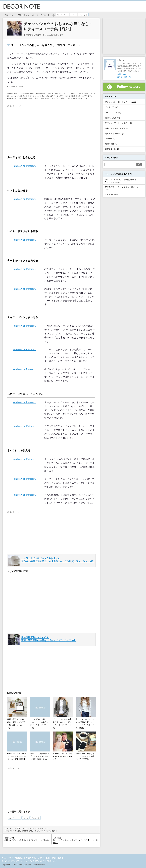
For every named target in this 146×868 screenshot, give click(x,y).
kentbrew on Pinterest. (24, 166)
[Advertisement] (31, 129)
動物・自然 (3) (111, 144)
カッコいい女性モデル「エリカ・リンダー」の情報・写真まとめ (39, 756)
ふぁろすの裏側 (111, 194)
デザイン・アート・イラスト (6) (118, 123)
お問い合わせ (122, 74)
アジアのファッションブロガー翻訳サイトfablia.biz (123, 188)
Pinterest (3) (110, 139)
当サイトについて (124, 77)
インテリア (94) (111, 107)
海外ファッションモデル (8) (117, 128)
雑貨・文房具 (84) (112, 118)
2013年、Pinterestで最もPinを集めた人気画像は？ (63, 756)
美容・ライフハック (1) (115, 134)
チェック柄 (83, 15)
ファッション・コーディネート (37, 15)
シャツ (74, 15)
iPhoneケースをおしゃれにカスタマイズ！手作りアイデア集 (85, 756)
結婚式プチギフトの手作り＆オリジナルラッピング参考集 (27, 840)
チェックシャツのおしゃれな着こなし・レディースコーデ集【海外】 (33, 858)
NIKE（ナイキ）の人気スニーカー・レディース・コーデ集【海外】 (17, 756)
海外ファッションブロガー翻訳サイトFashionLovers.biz (121, 181)
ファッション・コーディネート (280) (120, 102)
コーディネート (63, 15)
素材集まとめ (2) (112, 149)
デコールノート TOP (12, 828)
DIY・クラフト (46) (113, 112)
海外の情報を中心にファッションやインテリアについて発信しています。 (30, 861)
